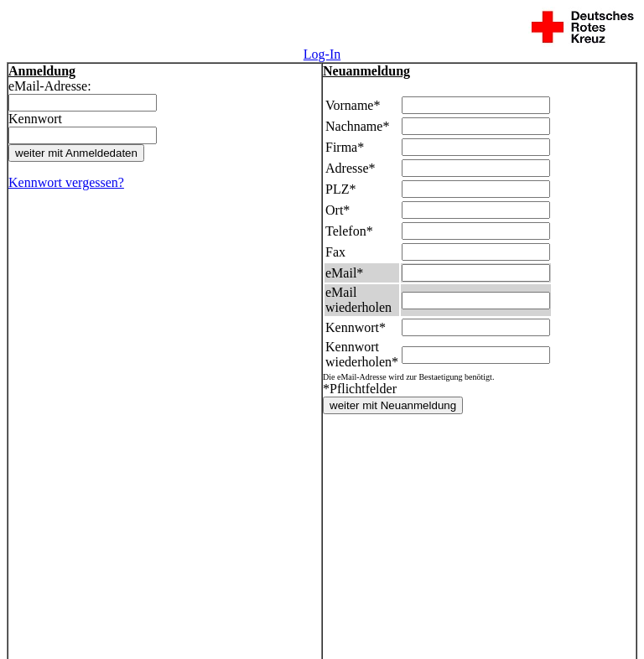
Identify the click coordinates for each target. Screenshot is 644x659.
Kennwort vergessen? (66, 182)
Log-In (322, 54)
